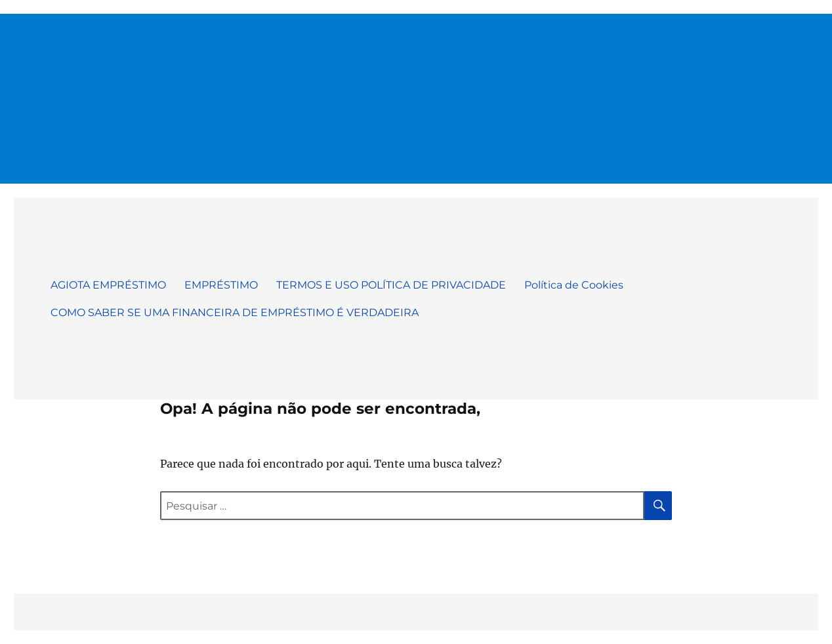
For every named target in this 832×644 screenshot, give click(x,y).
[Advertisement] (416, 93)
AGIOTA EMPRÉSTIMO (108, 285)
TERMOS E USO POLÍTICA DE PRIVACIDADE (391, 285)
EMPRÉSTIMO (221, 285)
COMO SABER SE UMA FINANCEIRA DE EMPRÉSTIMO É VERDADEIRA (235, 312)
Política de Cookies (574, 285)
